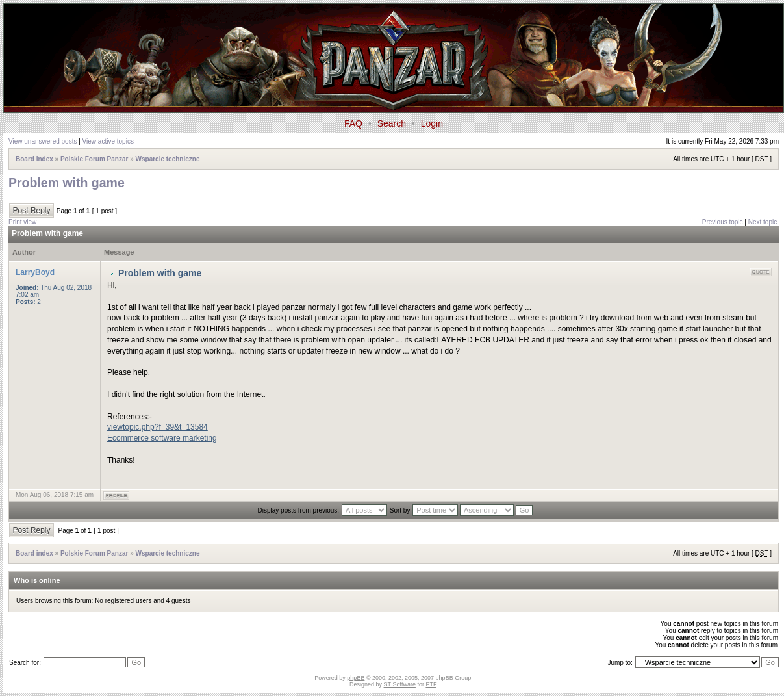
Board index (34, 159)
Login (432, 123)
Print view (22, 222)
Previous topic (723, 222)
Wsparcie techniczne (168, 159)
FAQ (353, 123)
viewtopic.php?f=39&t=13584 (158, 427)
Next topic (763, 222)
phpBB (356, 678)
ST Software (400, 684)
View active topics (108, 141)
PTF (431, 684)
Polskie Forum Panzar (94, 159)
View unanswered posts (43, 141)
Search (392, 123)
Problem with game (67, 183)
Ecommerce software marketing (162, 438)
